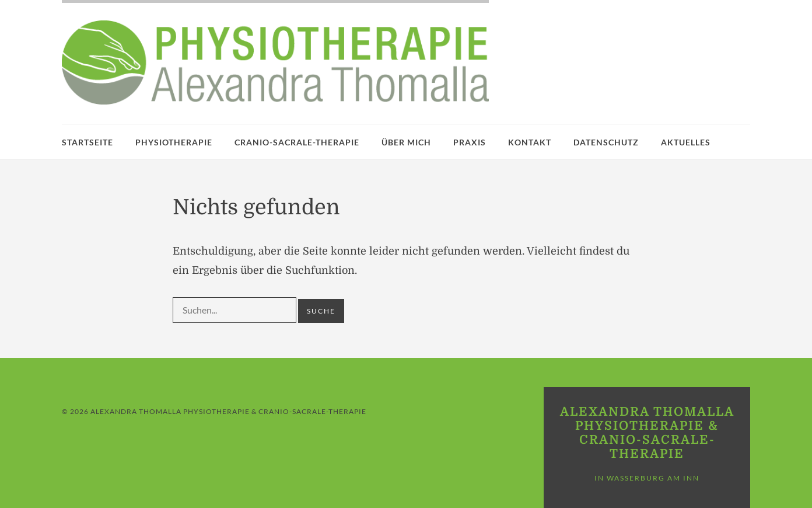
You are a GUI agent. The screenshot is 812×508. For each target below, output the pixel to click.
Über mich (406, 142)
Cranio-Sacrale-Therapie (297, 142)
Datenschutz (606, 142)
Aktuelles (686, 142)
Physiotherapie (174, 142)
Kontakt (530, 142)
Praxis (470, 142)
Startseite (87, 142)
